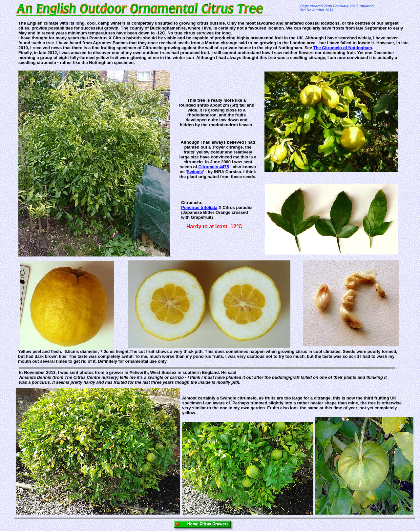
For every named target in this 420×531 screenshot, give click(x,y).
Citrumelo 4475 (213, 167)
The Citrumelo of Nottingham (343, 48)
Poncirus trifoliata (199, 207)
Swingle (195, 172)
